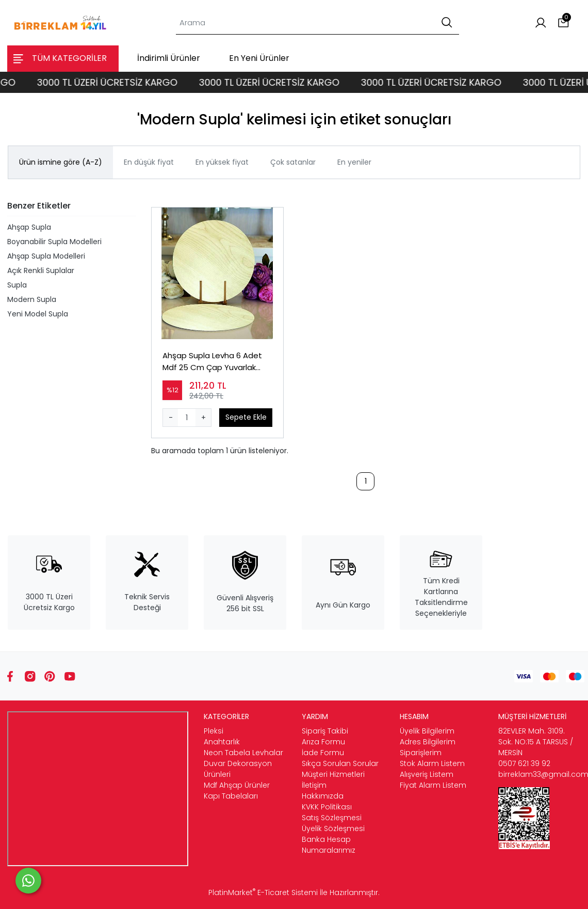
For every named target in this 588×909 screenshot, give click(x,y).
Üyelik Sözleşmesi (333, 828)
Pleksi (214, 731)
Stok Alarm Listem (432, 763)
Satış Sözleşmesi (332, 818)
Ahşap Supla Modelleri (46, 256)
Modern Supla (32, 299)
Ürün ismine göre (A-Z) (61, 162)
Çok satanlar (293, 162)
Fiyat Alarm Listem (433, 785)
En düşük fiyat (149, 162)
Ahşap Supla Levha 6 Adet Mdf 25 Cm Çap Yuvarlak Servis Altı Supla (212, 362)
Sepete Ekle (246, 417)
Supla (17, 285)
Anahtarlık (222, 742)
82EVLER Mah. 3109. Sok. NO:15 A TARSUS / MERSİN (536, 742)
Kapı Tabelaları (231, 796)
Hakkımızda (323, 796)
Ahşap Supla (29, 227)
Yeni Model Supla (38, 314)
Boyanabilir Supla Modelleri (54, 242)
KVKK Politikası (327, 807)
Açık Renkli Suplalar (41, 270)
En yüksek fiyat (222, 162)
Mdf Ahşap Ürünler (237, 785)
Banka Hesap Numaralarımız (329, 845)
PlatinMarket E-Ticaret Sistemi (263, 892)
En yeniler (354, 162)
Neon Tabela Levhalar (243, 753)
